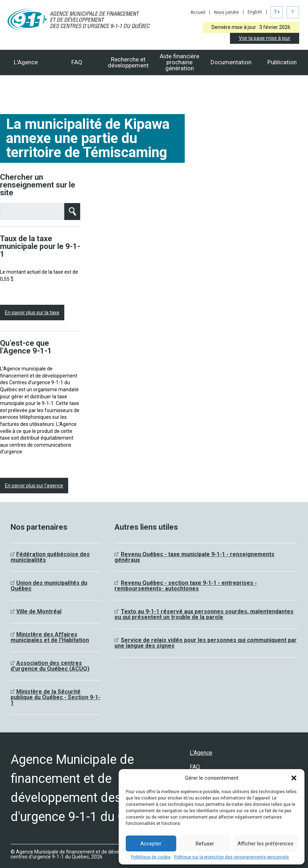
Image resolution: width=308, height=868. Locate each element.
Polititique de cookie (151, 857)
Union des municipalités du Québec (49, 586)
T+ (277, 12)
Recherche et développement (128, 62)
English (255, 12)
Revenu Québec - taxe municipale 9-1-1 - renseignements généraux (194, 557)
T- (293, 12)
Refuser (205, 844)
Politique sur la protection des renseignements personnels (232, 857)
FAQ (77, 62)
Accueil (198, 12)
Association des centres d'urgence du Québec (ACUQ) (50, 666)
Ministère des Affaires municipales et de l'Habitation (50, 637)
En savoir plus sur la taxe (32, 313)
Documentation (231, 62)
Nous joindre (226, 12)
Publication (282, 62)
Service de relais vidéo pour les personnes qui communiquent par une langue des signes (206, 643)
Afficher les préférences (265, 844)
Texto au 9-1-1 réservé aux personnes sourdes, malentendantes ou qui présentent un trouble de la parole (204, 614)
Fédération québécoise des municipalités (50, 557)
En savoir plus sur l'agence (34, 486)
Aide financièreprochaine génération (179, 62)
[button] (294, 778)
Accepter (151, 844)
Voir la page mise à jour (265, 38)
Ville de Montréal (39, 611)
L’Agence (26, 62)
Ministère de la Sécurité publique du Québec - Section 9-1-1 (55, 697)
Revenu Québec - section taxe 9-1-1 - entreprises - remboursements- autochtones (186, 586)
